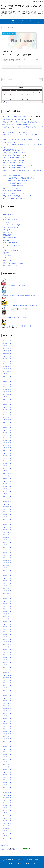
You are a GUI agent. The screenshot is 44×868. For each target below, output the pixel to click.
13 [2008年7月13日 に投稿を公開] (40, 95)
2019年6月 (7, 517)
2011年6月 (7, 749)
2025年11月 (7, 351)
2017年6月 (7, 573)
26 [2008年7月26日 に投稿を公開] (34, 99)
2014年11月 (7, 644)
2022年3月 (7, 435)
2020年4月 (7, 491)
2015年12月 (7, 614)
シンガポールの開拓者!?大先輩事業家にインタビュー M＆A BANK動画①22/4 (22, 146)
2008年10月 (7, 828)
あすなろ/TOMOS (9, 215)
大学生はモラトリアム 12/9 (10, 188)
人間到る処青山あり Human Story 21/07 (14, 153)
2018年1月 (7, 558)
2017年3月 (7, 581)
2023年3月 (7, 410)
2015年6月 (7, 627)
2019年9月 (7, 509)
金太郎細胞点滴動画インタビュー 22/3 (14, 150)
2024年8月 (7, 374)
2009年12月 (7, 793)
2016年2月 (7, 611)
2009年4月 (7, 813)
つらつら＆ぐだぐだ (10, 220)
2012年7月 (7, 716)
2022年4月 (7, 433)
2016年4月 (7, 606)
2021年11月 (7, 445)
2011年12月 (7, 734)
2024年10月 (7, 371)
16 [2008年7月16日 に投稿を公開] (16, 97)
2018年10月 (7, 537)
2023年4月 (7, 407)
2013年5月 (7, 690)
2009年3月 (7, 815)
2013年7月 (7, 685)
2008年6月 (7, 838)
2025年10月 (7, 354)
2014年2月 (7, 667)
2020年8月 (7, 481)
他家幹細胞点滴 (8, 235)
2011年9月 (7, 741)
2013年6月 (7, 688)
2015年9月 (7, 622)
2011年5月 (7, 752)
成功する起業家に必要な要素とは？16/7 (14, 168)
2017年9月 (7, 568)
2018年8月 (7, 542)
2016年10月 (7, 593)
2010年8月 (7, 772)
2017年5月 (7, 576)
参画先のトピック (9, 238)
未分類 (6, 258)
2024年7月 (7, 376)
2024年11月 (7, 369)
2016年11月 (7, 591)
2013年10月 (7, 678)
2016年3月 (7, 609)
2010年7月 (7, 775)
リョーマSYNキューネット (12, 227)
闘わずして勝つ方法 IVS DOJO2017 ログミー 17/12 (17, 165)
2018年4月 (7, 550)
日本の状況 (7, 253)
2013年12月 (7, 673)
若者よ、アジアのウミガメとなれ (13, 263)
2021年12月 (7, 443)
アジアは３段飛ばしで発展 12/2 (12, 191)
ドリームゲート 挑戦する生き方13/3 (13, 186)
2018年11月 (7, 535)
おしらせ (7, 217)
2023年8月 (7, 397)
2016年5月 (7, 604)
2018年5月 (7, 547)
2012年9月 (7, 711)
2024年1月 (7, 387)
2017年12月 (7, 560)
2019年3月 (7, 525)
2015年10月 (7, 619)
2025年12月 (7, 348)
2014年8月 (7, 652)
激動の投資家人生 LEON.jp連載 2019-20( (14, 119)
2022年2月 (7, 438)
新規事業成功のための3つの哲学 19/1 (13, 160)
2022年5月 (7, 430)
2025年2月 (7, 364)
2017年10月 (7, 565)
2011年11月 (7, 736)
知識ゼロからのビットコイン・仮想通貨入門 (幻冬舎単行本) (18, 296)
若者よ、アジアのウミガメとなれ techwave (15, 196)
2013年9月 (7, 680)
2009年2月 (7, 818)
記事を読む (22, 67)
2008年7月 (7, 836)
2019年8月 (7, 512)
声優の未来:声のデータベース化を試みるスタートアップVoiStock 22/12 (22, 136)
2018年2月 (7, 555)
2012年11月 (7, 706)
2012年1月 (7, 731)
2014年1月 (7, 670)
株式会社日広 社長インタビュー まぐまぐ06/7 (16, 198)
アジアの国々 (8, 222)
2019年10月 (7, 507)
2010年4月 (7, 782)
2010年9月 (7, 770)
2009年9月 (7, 800)
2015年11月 (7, 616)
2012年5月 (7, 721)
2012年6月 (7, 719)
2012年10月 (7, 708)
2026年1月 (7, 346)
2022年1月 (7, 440)
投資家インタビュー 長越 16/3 (11, 175)
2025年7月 (7, 359)
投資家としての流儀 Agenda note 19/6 (13, 158)
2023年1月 (7, 415)
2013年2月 (7, 698)
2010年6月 (7, 777)
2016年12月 (7, 588)
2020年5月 (7, 489)
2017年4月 (7, 578)
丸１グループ (8, 232)
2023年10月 (7, 394)
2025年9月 (7, 356)
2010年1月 (7, 790)
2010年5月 (7, 780)
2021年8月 (7, 453)
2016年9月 (7, 596)
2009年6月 (7, 808)
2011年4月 (7, 754)
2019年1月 (7, 530)
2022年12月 (7, 417)
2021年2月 (7, 468)
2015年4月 (7, 632)
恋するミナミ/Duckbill (10, 250)
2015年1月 (7, 639)
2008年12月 (7, 823)
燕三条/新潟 (7, 261)
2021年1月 (7, 471)
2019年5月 (7, 519)
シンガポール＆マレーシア (12, 225)
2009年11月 (7, 795)
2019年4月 (7, 522)
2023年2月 (7, 412)
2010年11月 (7, 764)
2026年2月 (7, 343)
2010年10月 (7, 767)
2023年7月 (7, 399)
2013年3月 (7, 696)
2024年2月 (7, 384)
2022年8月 (7, 425)
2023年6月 (7, 402)
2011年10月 (7, 739)
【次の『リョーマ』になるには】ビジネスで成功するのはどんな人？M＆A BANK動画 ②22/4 (22, 141)
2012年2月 (7, 729)
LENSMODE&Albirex (10, 212)
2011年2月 (7, 759)
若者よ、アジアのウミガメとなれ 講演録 (13, 285)
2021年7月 (7, 456)
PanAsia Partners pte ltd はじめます (17, 55)
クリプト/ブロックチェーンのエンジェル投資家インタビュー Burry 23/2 (22, 128)
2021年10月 (7, 448)
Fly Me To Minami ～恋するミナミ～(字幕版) (14, 317)
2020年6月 (7, 486)
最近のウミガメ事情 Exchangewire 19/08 (14, 155)
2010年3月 (7, 785)
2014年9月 (7, 650)
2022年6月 (7, 428)
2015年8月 (7, 624)
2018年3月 (7, 553)
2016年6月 (7, 601)
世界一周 (7, 230)
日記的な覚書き (9, 255)
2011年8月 (7, 744)
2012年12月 (7, 703)
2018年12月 (7, 532)
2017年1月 (7, 586)
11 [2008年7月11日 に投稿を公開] (28, 95)
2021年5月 (7, 461)
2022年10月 (7, 420)
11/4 (31, 196)
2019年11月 (7, 504)
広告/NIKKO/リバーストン (11, 245)
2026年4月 (7, 341)
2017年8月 (7, 570)
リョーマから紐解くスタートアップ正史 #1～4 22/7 (17, 132)
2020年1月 (7, 499)
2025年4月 (7, 361)
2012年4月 (7, 724)
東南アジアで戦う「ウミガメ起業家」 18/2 (15, 163)
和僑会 (6, 240)
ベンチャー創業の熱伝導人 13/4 (12, 183)
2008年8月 (7, 833)
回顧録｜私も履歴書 (10, 243)
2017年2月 (7, 583)
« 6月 (3, 103)
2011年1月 (7, 762)
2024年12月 (7, 366)
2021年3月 (7, 466)
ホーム (4, 28)
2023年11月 (7, 392)
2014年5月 (7, 660)
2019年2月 (7, 527)
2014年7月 (7, 655)
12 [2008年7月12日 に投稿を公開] (34, 95)
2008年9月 (7, 831)
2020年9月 (7, 479)
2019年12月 (7, 502)
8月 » (7, 103)
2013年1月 (7, 701)
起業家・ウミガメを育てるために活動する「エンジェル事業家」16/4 (21, 172)
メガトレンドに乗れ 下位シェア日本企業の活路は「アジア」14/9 (21, 178)
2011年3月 (7, 757)
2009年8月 (7, 803)
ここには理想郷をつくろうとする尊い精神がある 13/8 (18, 181)
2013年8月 (7, 683)
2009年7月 (7, 805)
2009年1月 (7, 821)
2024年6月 (7, 379)
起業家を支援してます (10, 266)
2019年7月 (7, 514)
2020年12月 (7, 473)
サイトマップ (5, 846)
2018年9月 (7, 540)
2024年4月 (7, 382)
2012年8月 (7, 713)
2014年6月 (7, 657)
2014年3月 (7, 665)
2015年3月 (7, 634)
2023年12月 (7, 389)
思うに (6, 248)
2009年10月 (7, 798)
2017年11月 (7, 563)
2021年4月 (7, 463)
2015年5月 (7, 629)
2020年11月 (7, 476)
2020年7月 (7, 484)
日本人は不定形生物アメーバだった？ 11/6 (15, 193)
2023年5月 (7, 405)
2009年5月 (7, 810)
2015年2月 (7, 637)
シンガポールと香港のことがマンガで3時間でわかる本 (17, 326)
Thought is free (31, 864)
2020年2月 (7, 496)
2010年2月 (7, 787)
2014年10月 (7, 647)
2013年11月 (7, 675)
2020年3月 (7, 494)
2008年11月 (7, 826)
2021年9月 (7, 450)
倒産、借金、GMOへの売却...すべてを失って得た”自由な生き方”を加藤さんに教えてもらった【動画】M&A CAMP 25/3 (22, 123)
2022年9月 (7, 422)
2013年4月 (7, 693)
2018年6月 (7, 545)
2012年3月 (7, 726)
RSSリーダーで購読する (8, 850)
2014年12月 (7, 642)
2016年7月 (7, 599)
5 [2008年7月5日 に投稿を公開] (34, 93)
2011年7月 (7, 747)
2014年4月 (7, 662)
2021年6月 (7, 458)
